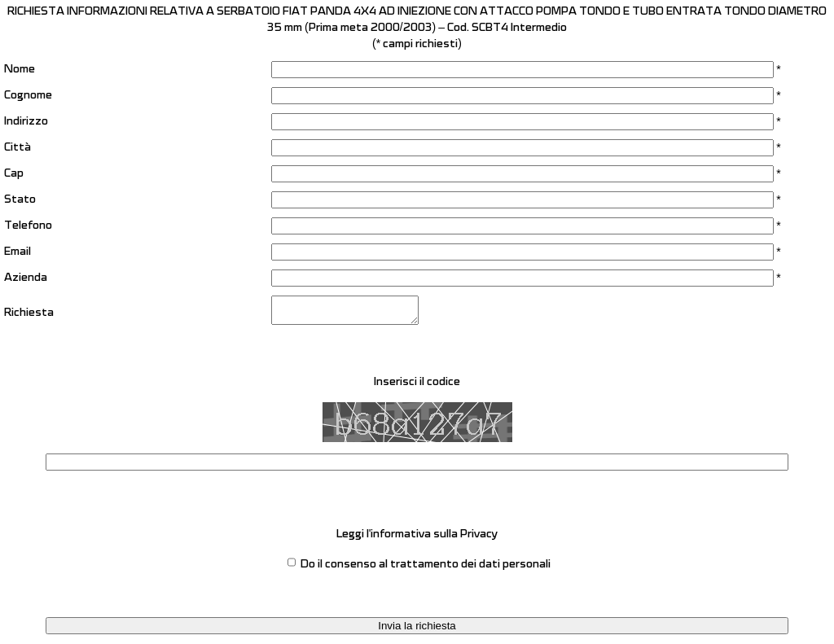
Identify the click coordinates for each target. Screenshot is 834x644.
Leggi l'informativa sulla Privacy (417, 539)
